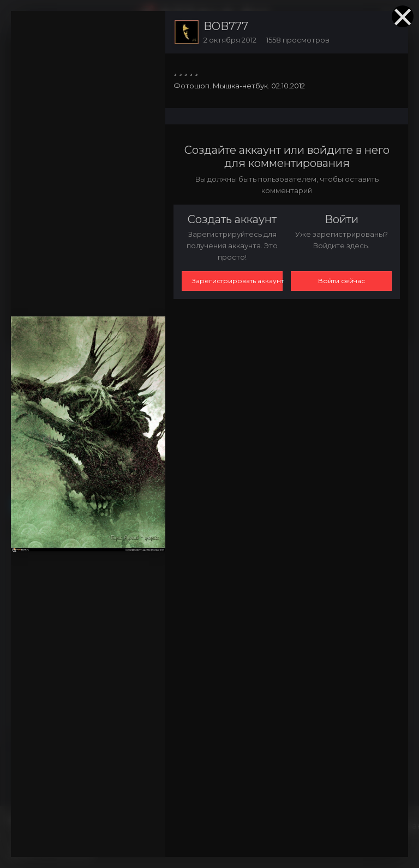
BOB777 (226, 26)
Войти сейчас (342, 281)
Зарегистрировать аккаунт (237, 281)
